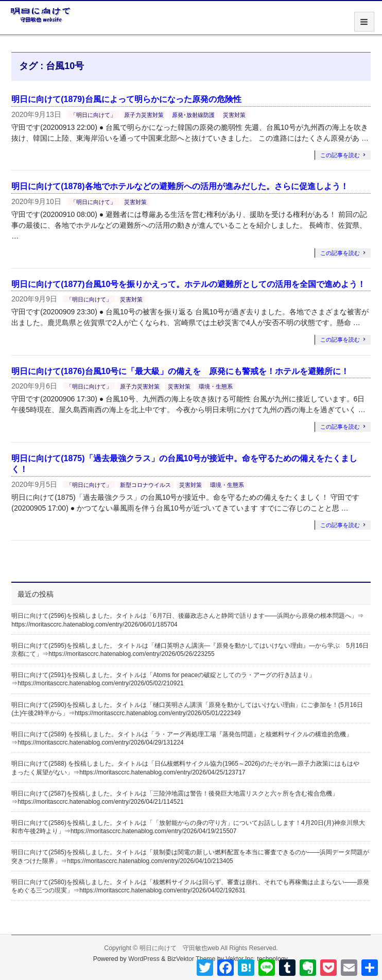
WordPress (144, 959)
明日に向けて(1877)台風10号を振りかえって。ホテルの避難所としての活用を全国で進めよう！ (188, 284)
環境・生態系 (216, 386)
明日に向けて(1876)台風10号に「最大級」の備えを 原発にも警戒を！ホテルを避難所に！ (180, 371)
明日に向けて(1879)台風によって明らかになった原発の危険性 (126, 99)
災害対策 (234, 115)
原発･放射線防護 (193, 115)
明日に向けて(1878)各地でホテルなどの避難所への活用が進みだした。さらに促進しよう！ (180, 186)
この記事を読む (340, 155)
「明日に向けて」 (93, 115)
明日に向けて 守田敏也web (179, 948)
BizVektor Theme (192, 959)
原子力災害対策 (144, 115)
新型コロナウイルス (145, 485)
